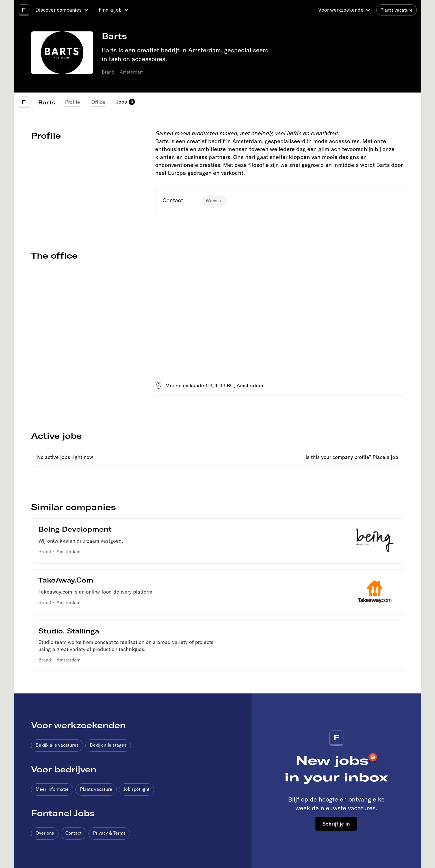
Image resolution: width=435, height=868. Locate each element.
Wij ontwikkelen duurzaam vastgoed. (81, 541)
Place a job (385, 457)
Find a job (110, 10)
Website (214, 201)
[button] (63, 10)
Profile (72, 102)
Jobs (122, 102)
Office (98, 102)
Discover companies (59, 10)
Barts (47, 102)
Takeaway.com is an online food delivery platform (95, 592)
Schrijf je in (336, 824)
